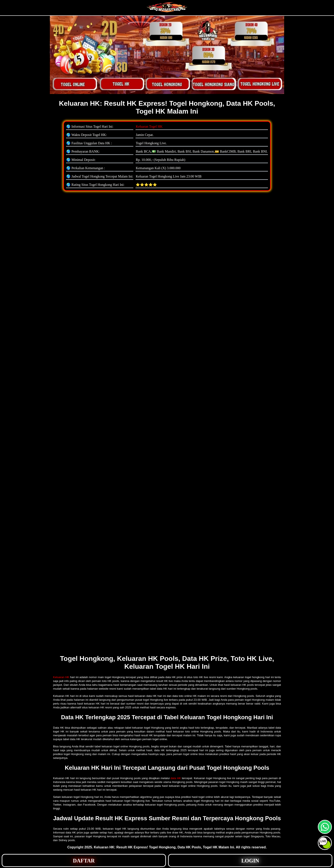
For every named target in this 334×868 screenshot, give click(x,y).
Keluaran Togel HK (149, 126)
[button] (325, 843)
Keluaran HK (61, 677)
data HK (176, 778)
